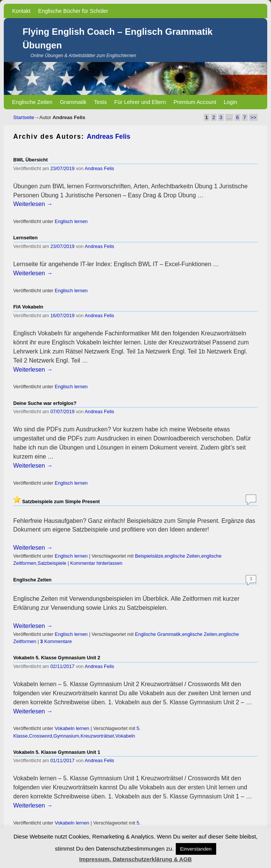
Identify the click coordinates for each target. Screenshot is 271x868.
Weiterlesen (33, 204)
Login (230, 102)
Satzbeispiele (52, 563)
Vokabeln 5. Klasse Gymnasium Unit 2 (57, 658)
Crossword (41, 736)
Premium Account (195, 102)
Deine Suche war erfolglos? (45, 403)
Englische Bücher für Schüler (73, 11)
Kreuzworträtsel (97, 736)
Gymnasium (66, 736)
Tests (101, 102)
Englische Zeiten (32, 102)
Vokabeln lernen (72, 728)
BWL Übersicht (30, 160)
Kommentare (56, 641)
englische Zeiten (182, 556)
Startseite (24, 117)
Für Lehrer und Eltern (140, 102)
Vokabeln (125, 736)
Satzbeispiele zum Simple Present (61, 501)
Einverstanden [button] (196, 849)
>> (253, 117)
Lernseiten (25, 238)
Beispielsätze (149, 556)
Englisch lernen (71, 221)
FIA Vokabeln (28, 307)
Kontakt (21, 11)
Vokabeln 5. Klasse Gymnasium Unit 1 (57, 752)
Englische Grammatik (158, 634)
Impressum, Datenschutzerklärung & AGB (136, 859)
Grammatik (73, 102)
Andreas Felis (109, 136)
